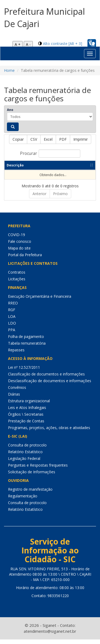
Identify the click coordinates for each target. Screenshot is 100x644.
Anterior (39, 198)
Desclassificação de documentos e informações (50, 385)
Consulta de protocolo (27, 450)
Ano (10, 110)
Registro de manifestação (30, 494)
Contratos (17, 277)
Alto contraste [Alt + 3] (63, 44)
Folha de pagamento (26, 341)
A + (18, 44)
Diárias (14, 399)
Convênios (17, 392)
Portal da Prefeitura (25, 259)
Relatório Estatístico (25, 456)
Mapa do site (19, 253)
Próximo (60, 198)
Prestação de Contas (26, 425)
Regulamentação (23, 500)
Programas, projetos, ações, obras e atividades (49, 432)
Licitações (17, 283)
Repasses (16, 354)
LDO (12, 328)
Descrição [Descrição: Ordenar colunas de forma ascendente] (15, 170)
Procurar (50, 154)
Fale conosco (20, 246)
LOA (12, 321)
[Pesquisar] (13, 127)
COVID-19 (17, 239)
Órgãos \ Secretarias (26, 419)
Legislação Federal (24, 463)
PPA (12, 334)
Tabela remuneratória (27, 348)
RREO (13, 308)
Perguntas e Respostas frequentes (38, 470)
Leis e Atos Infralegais (27, 412)
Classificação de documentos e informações (46, 379)
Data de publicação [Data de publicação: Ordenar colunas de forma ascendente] (68, 167)
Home (9, 70)
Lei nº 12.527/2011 (24, 372)
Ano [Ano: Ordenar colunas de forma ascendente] (37, 170)
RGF (12, 314)
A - (28, 44)
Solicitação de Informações (32, 476)
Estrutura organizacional (29, 405)
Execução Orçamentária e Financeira (40, 301)
